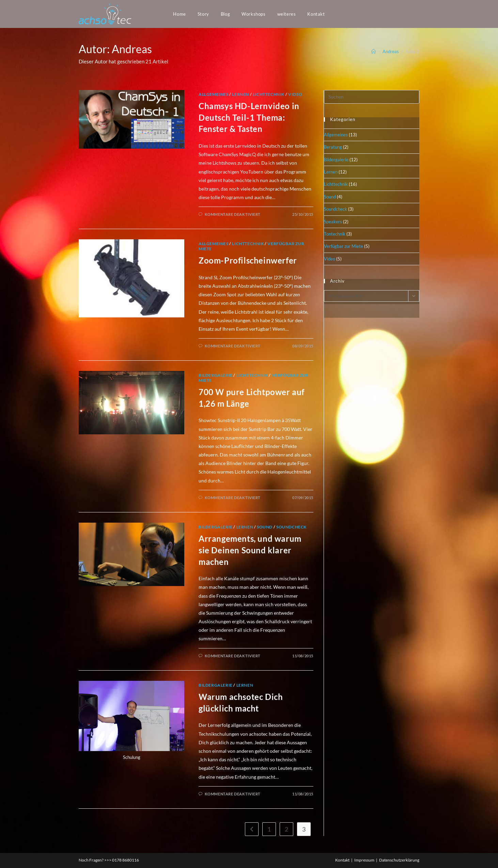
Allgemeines (214, 94)
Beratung (333, 147)
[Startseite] (373, 51)
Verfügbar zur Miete (344, 246)
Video (295, 94)
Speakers (333, 222)
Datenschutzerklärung (399, 860)
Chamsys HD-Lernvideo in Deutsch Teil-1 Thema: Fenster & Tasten (249, 117)
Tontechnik (335, 234)
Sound (265, 527)
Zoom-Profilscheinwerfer (248, 260)
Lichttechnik (269, 94)
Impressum (364, 860)
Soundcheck (291, 527)
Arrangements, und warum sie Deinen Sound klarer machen (250, 550)
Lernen (240, 94)
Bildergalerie (216, 375)
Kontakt (342, 860)
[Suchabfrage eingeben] (372, 97)
